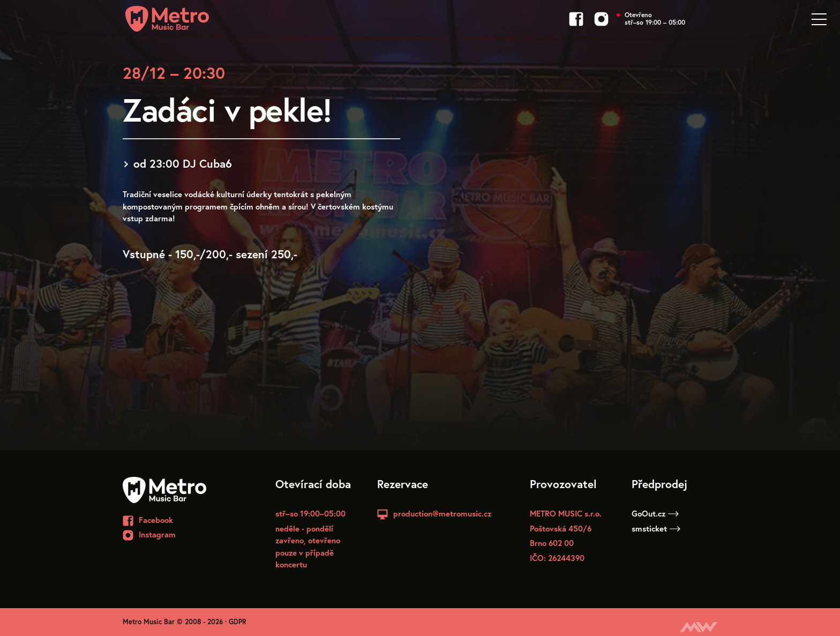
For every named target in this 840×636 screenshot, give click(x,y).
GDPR (238, 622)
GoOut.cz (655, 513)
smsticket (656, 528)
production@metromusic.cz (442, 513)
